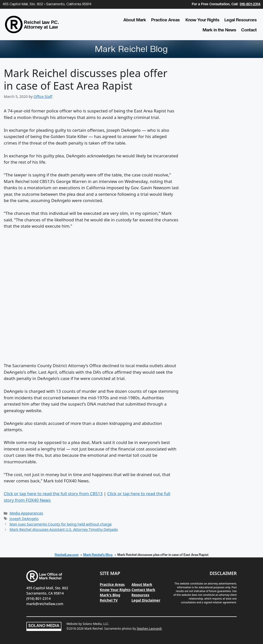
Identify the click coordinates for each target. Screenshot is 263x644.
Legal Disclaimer (146, 600)
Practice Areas (165, 20)
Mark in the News (219, 30)
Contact (249, 30)
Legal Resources (241, 20)
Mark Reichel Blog (131, 49)
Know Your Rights (202, 20)
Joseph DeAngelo (24, 519)
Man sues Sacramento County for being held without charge (61, 524)
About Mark (135, 20)
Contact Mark (144, 590)
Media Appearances (26, 513)
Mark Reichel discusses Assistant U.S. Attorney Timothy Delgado (64, 529)
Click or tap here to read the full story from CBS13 (53, 494)
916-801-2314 (250, 4)
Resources (141, 595)
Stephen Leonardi (149, 629)
